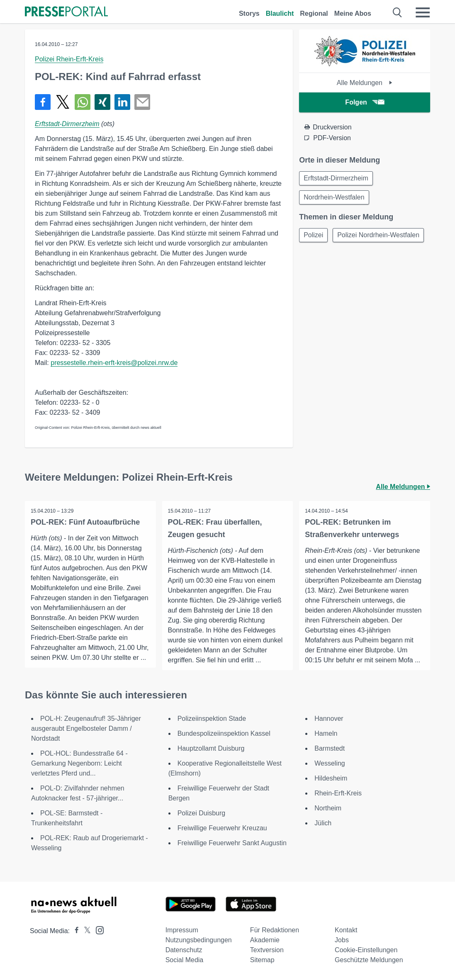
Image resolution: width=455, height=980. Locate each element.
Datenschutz (184, 950)
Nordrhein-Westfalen (335, 198)
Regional (314, 13)
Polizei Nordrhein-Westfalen (346, 257)
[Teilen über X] (63, 102)
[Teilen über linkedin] (122, 102)
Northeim (328, 808)
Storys (249, 13)
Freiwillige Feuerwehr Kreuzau (222, 828)
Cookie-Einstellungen (366, 950)
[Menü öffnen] (423, 12)
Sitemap (262, 960)
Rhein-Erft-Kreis (338, 793)
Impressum (182, 930)
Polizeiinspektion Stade (212, 719)
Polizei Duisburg (202, 813)
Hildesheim (331, 778)
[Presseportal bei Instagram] (97, 930)
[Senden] (142, 102)
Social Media (185, 960)
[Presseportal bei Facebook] (74, 931)
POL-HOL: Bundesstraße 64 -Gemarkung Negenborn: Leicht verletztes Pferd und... (79, 763)
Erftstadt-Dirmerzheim (67, 124)
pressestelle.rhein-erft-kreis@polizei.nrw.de (114, 363)
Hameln (326, 733)
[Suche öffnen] (398, 12)
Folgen (364, 102)
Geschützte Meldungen (369, 960)
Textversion (267, 950)
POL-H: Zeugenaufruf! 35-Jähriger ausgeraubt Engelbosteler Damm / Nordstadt (86, 728)
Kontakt (346, 930)
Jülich (323, 823)
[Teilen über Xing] (102, 102)
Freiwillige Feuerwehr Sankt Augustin (232, 843)
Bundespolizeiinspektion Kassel (224, 733)
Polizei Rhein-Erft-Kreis (69, 59)
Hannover (329, 719)
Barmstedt (330, 748)
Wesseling (330, 763)
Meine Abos (353, 13)
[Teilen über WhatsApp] (83, 102)
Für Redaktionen (275, 930)
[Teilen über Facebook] (43, 102)
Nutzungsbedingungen (199, 940)
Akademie (265, 940)
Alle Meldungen (365, 83)
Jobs (342, 940)
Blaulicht (280, 13)
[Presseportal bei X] (85, 931)
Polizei (314, 237)
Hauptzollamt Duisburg (211, 748)
